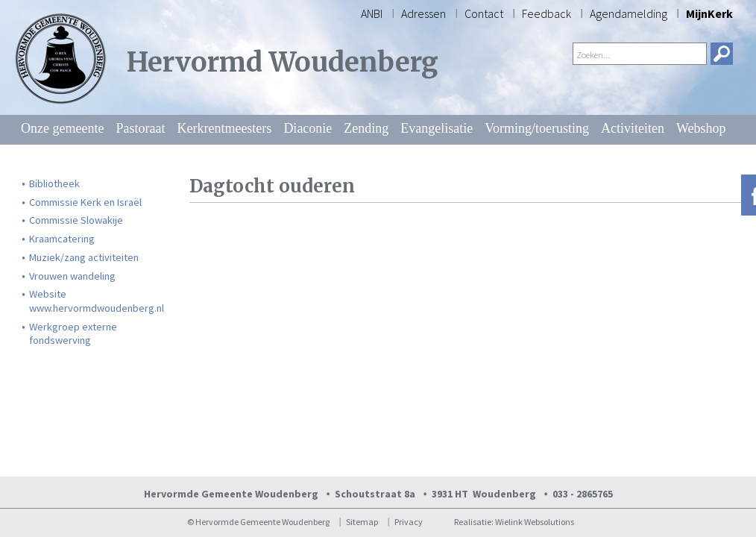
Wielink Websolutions (535, 522)
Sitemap (362, 522)
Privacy (409, 522)
